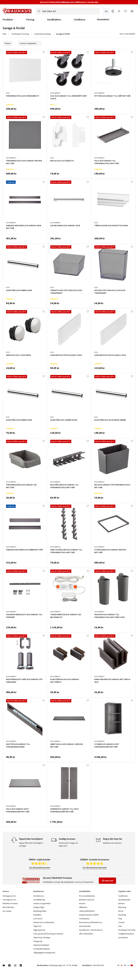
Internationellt (85, 926)
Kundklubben (54, 20)
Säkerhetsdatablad (41, 945)
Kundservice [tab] (39, 891)
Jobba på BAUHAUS (87, 911)
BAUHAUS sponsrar (87, 900)
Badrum (121, 903)
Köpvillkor (37, 915)
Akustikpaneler (124, 900)
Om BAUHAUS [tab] (85, 891)
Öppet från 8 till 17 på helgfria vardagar (31, 844)
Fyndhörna (80, 20)
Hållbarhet (83, 907)
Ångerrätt (37, 926)
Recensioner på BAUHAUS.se (91, 922)
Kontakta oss (39, 896)
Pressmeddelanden (87, 896)
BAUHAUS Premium (10, 903)
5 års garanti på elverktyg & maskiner (48, 934)
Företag (30, 20)
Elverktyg (122, 915)
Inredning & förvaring (127, 930)
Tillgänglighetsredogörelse (44, 953)
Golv (120, 926)
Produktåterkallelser (42, 949)
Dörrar (121, 911)
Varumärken (103, 19)
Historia (82, 903)
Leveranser (38, 919)
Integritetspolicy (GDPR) (89, 915)
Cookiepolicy (84, 919)
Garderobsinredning (43, 34)
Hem (5, 34)
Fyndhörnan (123, 896)
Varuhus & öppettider (42, 903)
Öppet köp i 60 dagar (42, 937)
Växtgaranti (38, 941)
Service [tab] (6, 891)
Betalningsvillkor (40, 911)
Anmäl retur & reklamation (44, 922)
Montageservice (9, 896)
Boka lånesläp (8, 907)
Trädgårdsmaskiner (126, 934)
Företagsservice (9, 900)
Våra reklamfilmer (86, 934)
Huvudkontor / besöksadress (91, 930)
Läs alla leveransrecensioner (95, 868)
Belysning (122, 907)
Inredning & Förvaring (20, 34)
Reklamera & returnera (112, 843)
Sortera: (30, 43)
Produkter (8, 20)
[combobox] (68, 11)
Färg (120, 919)
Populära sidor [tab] (125, 891)
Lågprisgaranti (39, 930)
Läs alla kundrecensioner (40, 868)
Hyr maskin (7, 911)
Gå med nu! (107, 881)
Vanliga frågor (39, 907)
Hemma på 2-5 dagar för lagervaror (69, 844)
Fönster (121, 922)
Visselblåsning (39, 900)
